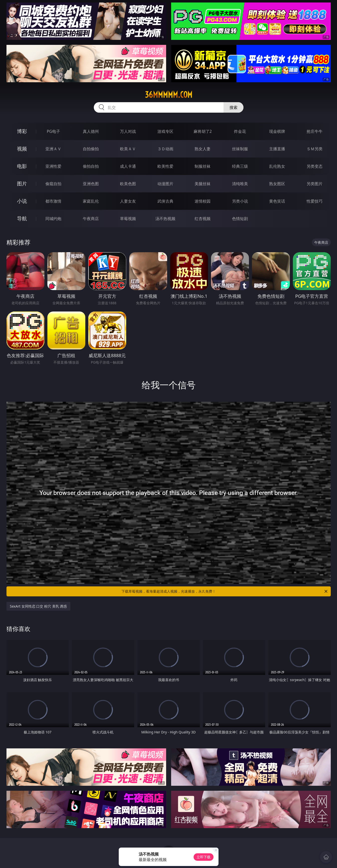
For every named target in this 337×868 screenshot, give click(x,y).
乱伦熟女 (277, 166)
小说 (22, 201)
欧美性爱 (165, 166)
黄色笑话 (277, 201)
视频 (22, 149)
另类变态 (315, 166)
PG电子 (54, 131)
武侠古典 (165, 201)
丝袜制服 (240, 149)
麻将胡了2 (203, 131)
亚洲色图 (91, 184)
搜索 (233, 107)
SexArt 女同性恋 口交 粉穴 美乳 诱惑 (39, 606)
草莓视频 (128, 219)
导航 (22, 218)
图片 (22, 184)
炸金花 (240, 131)
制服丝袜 (203, 166)
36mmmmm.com (169, 95)
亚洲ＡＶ (53, 149)
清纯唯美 (240, 184)
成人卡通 (128, 166)
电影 (22, 166)
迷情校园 (203, 201)
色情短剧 (240, 219)
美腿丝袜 (203, 184)
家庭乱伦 (91, 201)
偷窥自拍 (53, 184)
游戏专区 (165, 131)
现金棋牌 (277, 131)
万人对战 (128, 131)
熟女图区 (277, 184)
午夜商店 (91, 219)
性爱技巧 (315, 201)
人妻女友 (128, 201)
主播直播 (277, 149)
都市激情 (53, 201)
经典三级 (240, 166)
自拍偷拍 (91, 149)
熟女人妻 (203, 149)
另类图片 (315, 184)
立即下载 (204, 857)
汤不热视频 (165, 219)
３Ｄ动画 (165, 149)
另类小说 (240, 201)
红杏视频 (203, 219)
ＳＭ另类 (315, 149)
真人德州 (91, 131)
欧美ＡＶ (128, 149)
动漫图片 (165, 184)
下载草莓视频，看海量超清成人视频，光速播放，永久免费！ (225, 591)
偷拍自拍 (91, 166)
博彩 (22, 131)
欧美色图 (128, 184)
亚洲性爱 (53, 166)
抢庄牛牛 (315, 131)
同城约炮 (53, 219)
